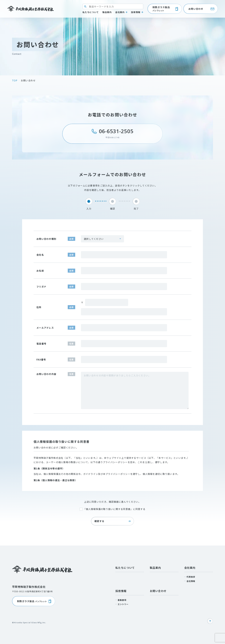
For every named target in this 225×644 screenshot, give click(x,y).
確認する (113, 521)
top (15, 80)
